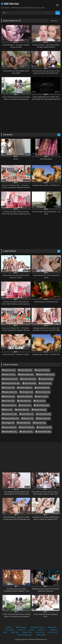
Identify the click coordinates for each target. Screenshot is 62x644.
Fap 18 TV (22, 630)
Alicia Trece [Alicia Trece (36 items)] (10, 370)
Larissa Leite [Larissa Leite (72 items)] (10, 405)
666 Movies (10, 4)
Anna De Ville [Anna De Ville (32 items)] (43, 370)
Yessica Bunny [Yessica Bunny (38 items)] (44, 432)
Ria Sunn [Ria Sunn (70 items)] (28, 418)
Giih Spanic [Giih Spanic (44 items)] (27, 392)
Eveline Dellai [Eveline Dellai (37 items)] (26, 388)
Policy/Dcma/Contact (25, 635)
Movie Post (52, 627)
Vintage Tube (27, 632)
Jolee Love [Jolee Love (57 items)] (42, 396)
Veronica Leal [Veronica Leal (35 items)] (45, 427)
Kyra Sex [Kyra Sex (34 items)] (40, 401)
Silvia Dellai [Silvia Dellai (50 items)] (25, 423)
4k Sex (32, 630)
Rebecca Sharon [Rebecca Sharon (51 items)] (11, 418)
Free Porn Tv (52, 632)
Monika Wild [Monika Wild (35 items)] (23, 410)
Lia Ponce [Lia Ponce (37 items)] (26, 405)
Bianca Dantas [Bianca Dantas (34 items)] (27, 374)
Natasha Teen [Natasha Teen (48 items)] (10, 414)
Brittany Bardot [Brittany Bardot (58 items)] (11, 379)
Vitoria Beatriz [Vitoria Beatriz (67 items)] (10, 432)
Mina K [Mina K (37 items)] (8, 410)
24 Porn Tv (42, 630)
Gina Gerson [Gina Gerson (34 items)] (44, 392)
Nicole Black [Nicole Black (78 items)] (27, 414)
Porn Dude (10, 630)
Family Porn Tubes (37, 627)
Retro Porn (40, 632)
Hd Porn (9, 627)
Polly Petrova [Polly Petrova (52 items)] (44, 414)
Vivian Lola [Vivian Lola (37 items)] (27, 432)
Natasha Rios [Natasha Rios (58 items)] (40, 410)
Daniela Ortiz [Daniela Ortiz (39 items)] (47, 379)
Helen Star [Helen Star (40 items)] (9, 396)
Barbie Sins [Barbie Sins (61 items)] (10, 374)
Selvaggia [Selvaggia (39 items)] (9, 423)
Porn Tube (15, 632)
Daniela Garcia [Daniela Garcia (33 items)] (29, 379)
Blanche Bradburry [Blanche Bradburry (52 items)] (46, 374)
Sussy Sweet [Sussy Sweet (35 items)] (10, 427)
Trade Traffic (41, 635)
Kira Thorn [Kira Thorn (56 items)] (9, 401)
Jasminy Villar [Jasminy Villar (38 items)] (26, 396)
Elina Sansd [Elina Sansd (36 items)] (30, 383)
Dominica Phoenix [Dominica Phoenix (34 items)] (12, 383)
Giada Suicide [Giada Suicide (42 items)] (10, 392)
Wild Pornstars (21, 627)
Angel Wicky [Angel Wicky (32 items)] (26, 370)
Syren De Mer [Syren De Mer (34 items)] (27, 427)
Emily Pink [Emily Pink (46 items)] (46, 383)
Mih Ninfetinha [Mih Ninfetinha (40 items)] (43, 405)
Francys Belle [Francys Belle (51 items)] (43, 388)
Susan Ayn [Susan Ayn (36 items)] (40, 423)
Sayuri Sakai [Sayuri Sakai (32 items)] (44, 418)
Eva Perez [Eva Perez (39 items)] (9, 388)
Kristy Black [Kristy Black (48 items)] (25, 401)
